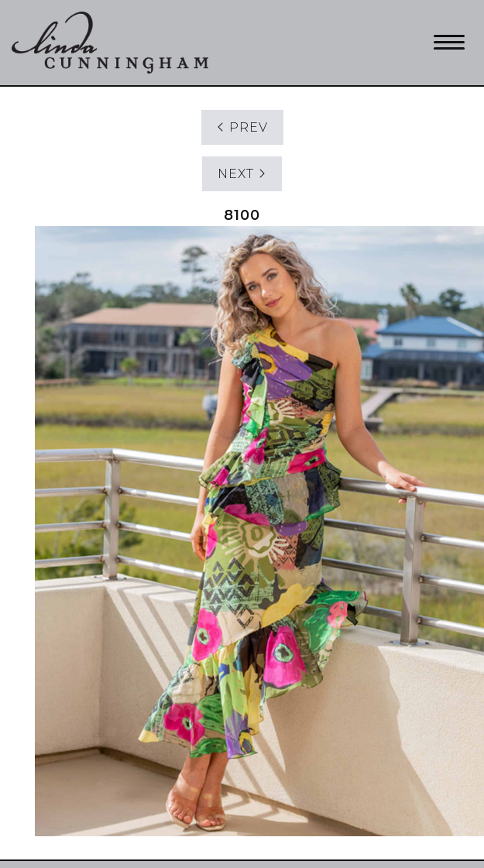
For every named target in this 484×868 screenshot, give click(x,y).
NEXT (242, 174)
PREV (242, 127)
